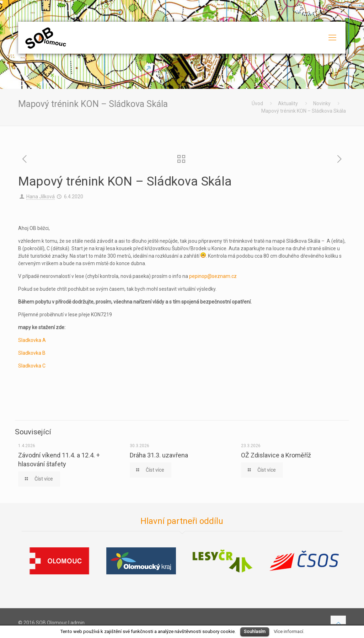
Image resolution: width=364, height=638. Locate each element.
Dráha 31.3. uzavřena (159, 455)
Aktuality (288, 103)
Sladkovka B (32, 353)
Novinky (322, 103)
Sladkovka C (32, 366)
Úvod (257, 103)
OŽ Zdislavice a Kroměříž (276, 455)
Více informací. (289, 631)
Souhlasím (255, 631)
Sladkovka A (32, 340)
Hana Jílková (41, 197)
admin (77, 623)
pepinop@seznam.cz (213, 276)
